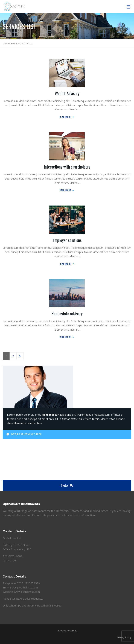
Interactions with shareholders (67, 167)
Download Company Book (24, 434)
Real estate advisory (67, 313)
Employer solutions (67, 240)
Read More (65, 117)
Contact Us (67, 485)
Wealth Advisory (67, 93)
